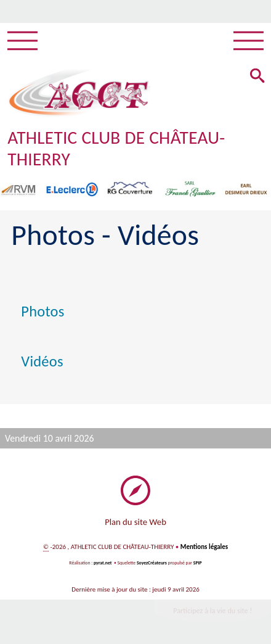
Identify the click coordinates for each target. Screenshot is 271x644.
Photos (42, 312)
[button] (257, 77)
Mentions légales (204, 547)
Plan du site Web (135, 522)
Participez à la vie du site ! (212, 610)
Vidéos (42, 361)
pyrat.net (103, 563)
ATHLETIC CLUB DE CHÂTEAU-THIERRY (116, 148)
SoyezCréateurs (152, 563)
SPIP (198, 563)
